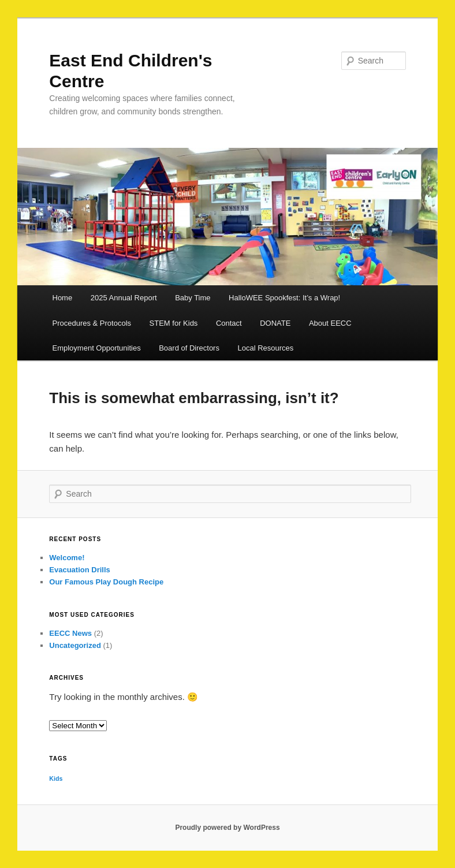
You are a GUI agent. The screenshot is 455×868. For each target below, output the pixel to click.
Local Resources (265, 348)
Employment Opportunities (97, 348)
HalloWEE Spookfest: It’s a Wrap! (284, 298)
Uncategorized (75, 645)
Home (63, 298)
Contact (229, 323)
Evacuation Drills (79, 570)
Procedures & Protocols (92, 323)
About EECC (330, 323)
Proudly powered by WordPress (227, 828)
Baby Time (193, 298)
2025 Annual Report (124, 298)
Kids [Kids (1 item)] (56, 778)
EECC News (70, 633)
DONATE (275, 323)
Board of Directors (189, 348)
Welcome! (67, 558)
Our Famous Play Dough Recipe (106, 582)
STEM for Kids (174, 323)
